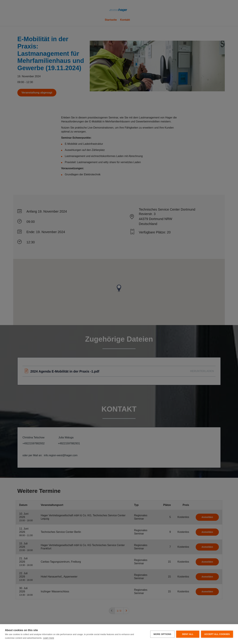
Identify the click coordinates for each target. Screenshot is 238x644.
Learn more (48, 638)
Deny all (188, 634)
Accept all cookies (217, 634)
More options (162, 634)
